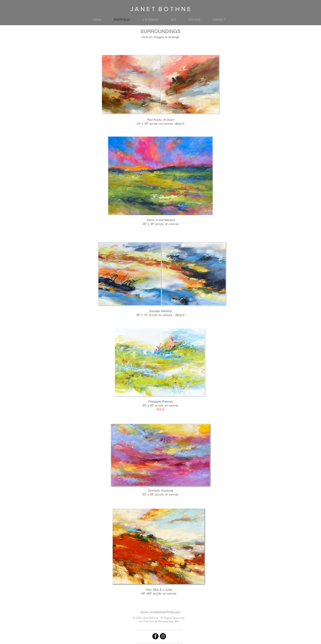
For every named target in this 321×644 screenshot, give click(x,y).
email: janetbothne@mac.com (160, 612)
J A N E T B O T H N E (160, 9)
